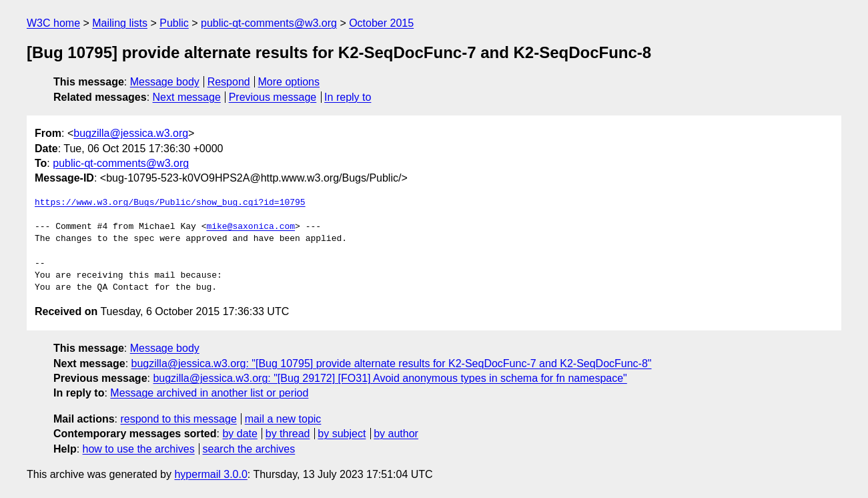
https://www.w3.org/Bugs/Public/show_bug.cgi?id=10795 (170, 203)
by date (240, 434)
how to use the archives (139, 449)
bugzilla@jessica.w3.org (131, 133)
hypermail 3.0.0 (210, 474)
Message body (165, 82)
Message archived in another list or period (209, 393)
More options (289, 82)
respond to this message (178, 419)
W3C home (53, 23)
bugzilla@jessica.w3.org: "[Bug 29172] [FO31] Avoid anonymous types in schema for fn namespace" (390, 378)
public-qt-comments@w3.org (269, 23)
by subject (342, 434)
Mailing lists (120, 23)
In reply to (348, 97)
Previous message (273, 97)
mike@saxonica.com (251, 227)
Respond (229, 82)
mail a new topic (283, 419)
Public (174, 23)
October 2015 (381, 23)
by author (396, 434)
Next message (187, 97)
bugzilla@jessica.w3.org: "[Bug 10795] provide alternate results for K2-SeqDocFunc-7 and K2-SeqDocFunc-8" (392, 363)
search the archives (249, 449)
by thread (288, 434)
